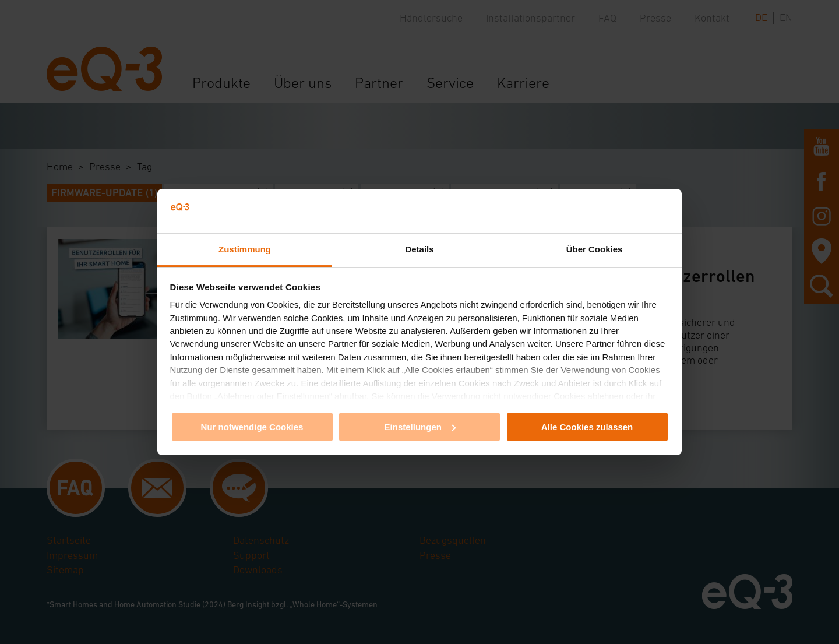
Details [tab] (419, 249)
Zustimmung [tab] (245, 249)
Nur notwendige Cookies (252, 427)
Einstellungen (420, 427)
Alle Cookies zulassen (587, 427)
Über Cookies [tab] (595, 249)
